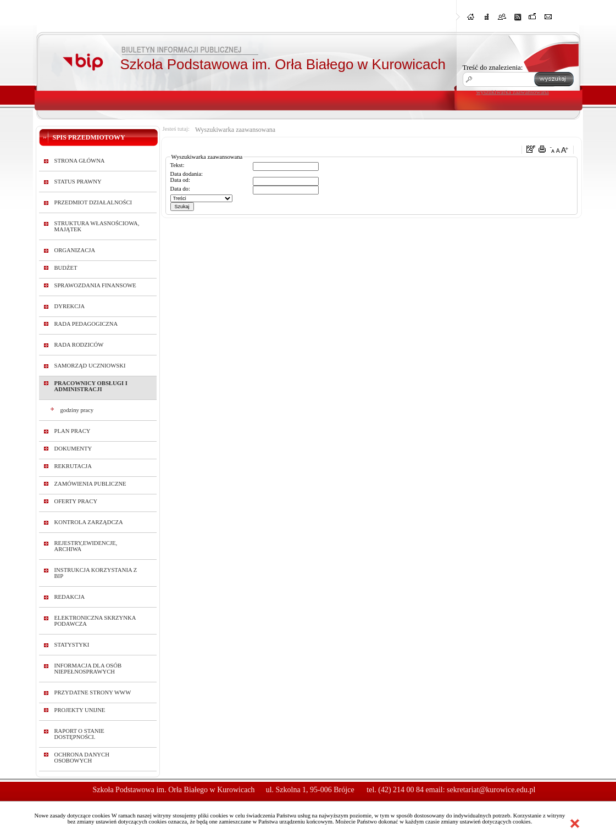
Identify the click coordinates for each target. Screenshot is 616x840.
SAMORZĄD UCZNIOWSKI (90, 366)
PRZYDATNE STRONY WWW (93, 692)
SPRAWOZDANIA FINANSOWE (95, 285)
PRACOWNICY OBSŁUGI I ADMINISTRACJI (91, 386)
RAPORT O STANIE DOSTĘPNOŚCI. (79, 734)
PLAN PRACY (73, 431)
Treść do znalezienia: (493, 67)
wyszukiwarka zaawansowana (513, 92)
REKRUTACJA (73, 466)
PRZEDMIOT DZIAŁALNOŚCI (93, 202)
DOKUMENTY (73, 449)
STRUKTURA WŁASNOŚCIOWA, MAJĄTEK (97, 226)
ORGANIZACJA (75, 250)
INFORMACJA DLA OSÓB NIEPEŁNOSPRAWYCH (88, 669)
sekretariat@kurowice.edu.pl (491, 790)
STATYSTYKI (72, 645)
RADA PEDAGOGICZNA (86, 324)
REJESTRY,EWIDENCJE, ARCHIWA (86, 546)
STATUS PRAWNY (78, 182)
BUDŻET (66, 268)
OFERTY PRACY (76, 501)
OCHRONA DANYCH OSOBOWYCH (82, 758)
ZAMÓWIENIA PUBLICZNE (90, 484)
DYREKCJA (70, 306)
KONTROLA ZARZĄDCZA (89, 522)
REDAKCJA (70, 597)
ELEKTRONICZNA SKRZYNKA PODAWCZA (95, 621)
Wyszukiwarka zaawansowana (235, 130)
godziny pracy (77, 410)
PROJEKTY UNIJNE (80, 710)
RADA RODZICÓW (79, 345)
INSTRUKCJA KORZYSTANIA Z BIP (96, 573)
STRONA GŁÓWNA (80, 161)
